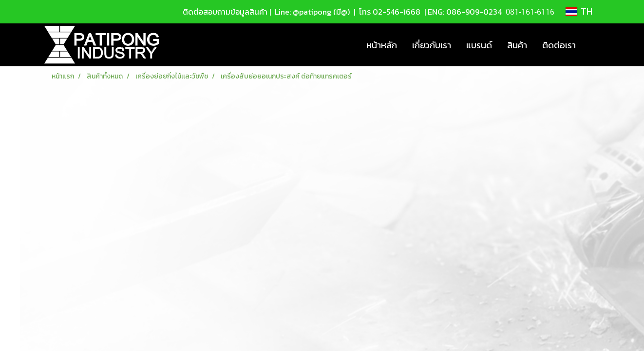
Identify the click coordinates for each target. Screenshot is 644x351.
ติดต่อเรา (559, 45)
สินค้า (517, 45)
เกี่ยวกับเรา (432, 45)
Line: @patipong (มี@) (311, 12)
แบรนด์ (479, 45)
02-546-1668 (397, 12)
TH (579, 12)
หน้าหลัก (382, 45)
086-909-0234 (474, 12)
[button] (592, 45)
